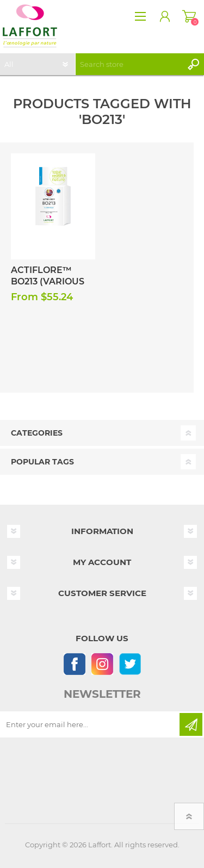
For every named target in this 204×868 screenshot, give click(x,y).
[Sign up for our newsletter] (91, 724)
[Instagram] (102, 664)
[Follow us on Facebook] (74, 664)
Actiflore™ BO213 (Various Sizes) (48, 281)
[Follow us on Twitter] (130, 664)
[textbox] (129, 64)
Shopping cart (189, 16)
